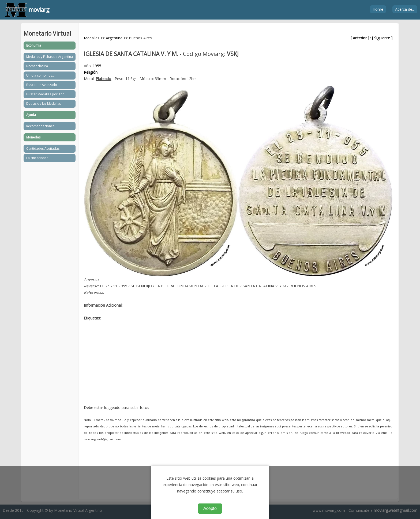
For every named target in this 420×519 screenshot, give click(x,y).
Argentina (114, 38)
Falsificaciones (37, 158)
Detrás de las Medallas (44, 104)
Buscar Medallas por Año (45, 94)
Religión (91, 72)
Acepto (210, 508)
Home (378, 9)
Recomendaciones (40, 126)
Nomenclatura (37, 66)
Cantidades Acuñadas (43, 148)
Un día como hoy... (40, 75)
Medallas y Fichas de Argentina (50, 57)
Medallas (92, 38)
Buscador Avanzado (42, 85)
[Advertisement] (238, 367)
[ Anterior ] (360, 38)
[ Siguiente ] (382, 38)
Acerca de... (405, 9)
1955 (97, 66)
